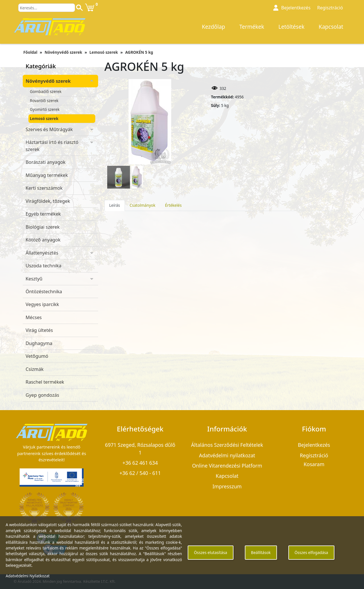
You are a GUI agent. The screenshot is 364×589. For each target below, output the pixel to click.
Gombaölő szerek (46, 91)
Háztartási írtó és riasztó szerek (52, 146)
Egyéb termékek (43, 214)
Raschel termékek (45, 382)
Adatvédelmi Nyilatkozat (28, 576)
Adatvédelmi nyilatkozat (227, 455)
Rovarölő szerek (44, 101)
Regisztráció (330, 8)
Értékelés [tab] (173, 205)
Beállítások (261, 552)
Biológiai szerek (43, 227)
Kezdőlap (214, 27)
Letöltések (291, 27)
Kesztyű (34, 279)
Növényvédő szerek (63, 52)
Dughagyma (39, 343)
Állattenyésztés (42, 253)
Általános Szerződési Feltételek (227, 445)
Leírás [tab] (115, 205)
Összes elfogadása (311, 552)
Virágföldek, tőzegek (48, 201)
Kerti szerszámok (44, 188)
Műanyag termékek (47, 175)
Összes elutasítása (211, 552)
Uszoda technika (44, 266)
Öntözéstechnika (44, 292)
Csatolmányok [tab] (143, 205)
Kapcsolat (331, 27)
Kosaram (314, 464)
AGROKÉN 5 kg (139, 52)
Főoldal (30, 52)
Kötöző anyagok (43, 240)
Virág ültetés (39, 330)
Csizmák (35, 369)
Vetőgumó (37, 356)
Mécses (34, 317)
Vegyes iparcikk (42, 304)
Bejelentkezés (296, 8)
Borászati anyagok (45, 162)
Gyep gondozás (42, 395)
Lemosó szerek (104, 52)
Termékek (252, 27)
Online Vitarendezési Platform (227, 466)
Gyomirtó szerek (45, 109)
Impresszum (227, 486)
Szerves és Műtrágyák (49, 129)
